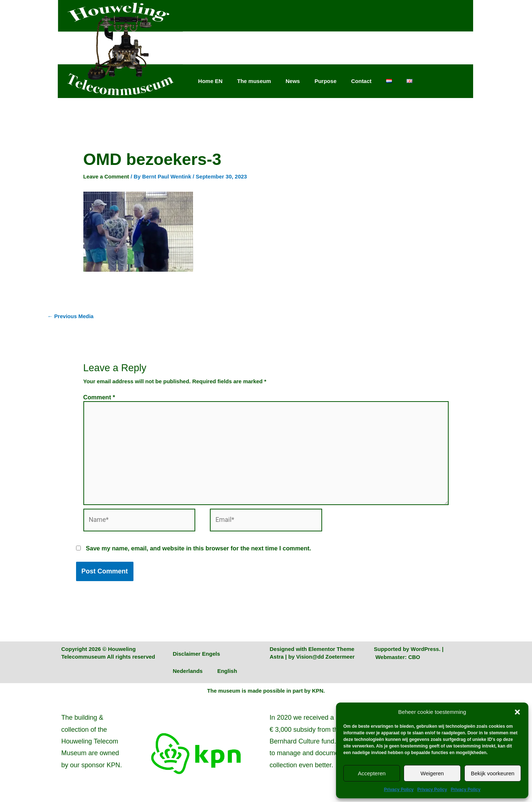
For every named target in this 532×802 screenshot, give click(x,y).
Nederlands (188, 674)
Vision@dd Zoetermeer (326, 660)
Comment (99, 397)
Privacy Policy (399, 790)
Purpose (325, 81)
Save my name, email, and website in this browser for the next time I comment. (199, 551)
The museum (254, 81)
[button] (517, 712)
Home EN (210, 81)
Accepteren (372, 773)
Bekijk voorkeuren (493, 773)
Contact (361, 81)
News (293, 81)
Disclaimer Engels (197, 657)
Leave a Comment (107, 176)
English (227, 674)
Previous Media (71, 317)
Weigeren (432, 773)
